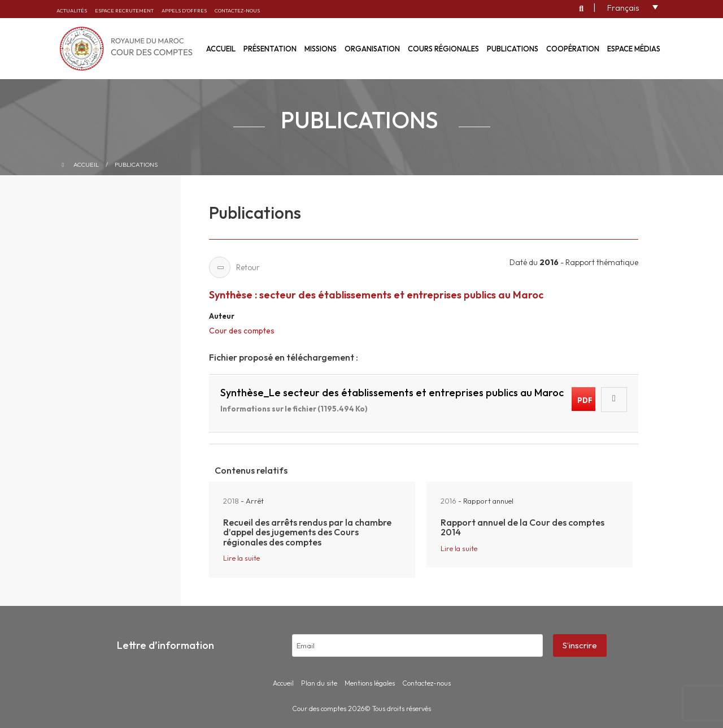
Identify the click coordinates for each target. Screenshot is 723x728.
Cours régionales (443, 49)
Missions (321, 49)
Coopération (573, 49)
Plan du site (319, 683)
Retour (234, 267)
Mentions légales (370, 683)
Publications (513, 49)
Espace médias (634, 49)
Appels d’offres (184, 10)
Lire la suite (241, 558)
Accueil (86, 164)
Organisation (372, 49)
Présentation (270, 49)
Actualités (72, 10)
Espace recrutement (124, 10)
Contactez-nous (237, 10)
